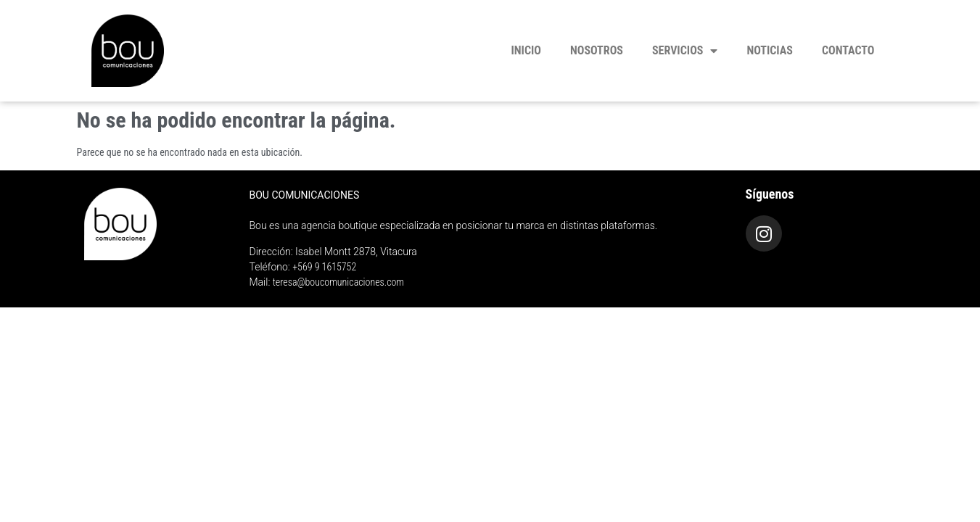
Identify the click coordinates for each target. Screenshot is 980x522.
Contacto (848, 50)
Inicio (526, 50)
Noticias (770, 50)
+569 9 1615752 (324, 267)
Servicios (685, 51)
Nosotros (597, 50)
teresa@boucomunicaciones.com (338, 282)
